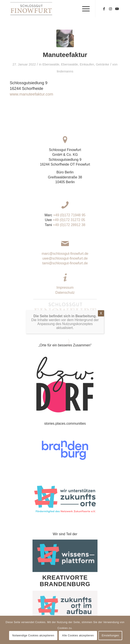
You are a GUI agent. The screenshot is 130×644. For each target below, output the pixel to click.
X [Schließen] (101, 354)
